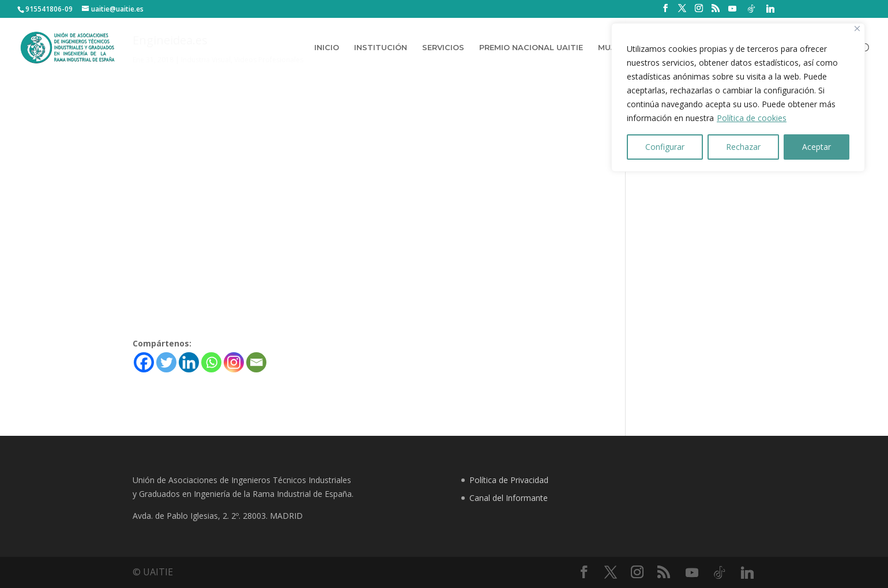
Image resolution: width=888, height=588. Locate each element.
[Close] (857, 29)
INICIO (327, 48)
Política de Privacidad (509, 480)
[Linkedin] (770, 9)
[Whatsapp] (211, 362)
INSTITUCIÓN (381, 48)
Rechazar (743, 147)
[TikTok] (751, 9)
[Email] (256, 362)
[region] (738, 97)
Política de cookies (752, 118)
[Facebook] (144, 362)
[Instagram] (234, 362)
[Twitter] (166, 362)
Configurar (665, 147)
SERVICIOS (443, 48)
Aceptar (816, 147)
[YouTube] (732, 9)
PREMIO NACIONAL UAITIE (531, 48)
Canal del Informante (509, 498)
